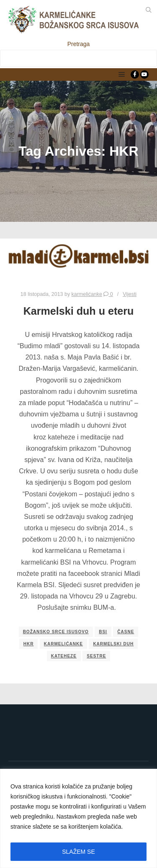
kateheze (64, 656)
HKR (29, 644)
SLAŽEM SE (78, 852)
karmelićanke (63, 644)
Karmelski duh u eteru (79, 311)
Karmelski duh (113, 644)
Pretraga (79, 44)
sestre (96, 656)
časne (126, 632)
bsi (103, 632)
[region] (78, 818)
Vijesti (130, 294)
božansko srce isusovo (56, 632)
